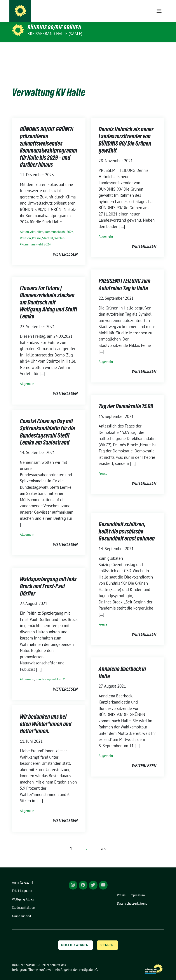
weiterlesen (65, 247)
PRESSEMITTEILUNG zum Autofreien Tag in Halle (125, 278)
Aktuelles (37, 225)
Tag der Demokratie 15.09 (126, 399)
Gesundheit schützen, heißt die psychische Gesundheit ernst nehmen (127, 524)
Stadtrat (48, 231)
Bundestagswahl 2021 (51, 672)
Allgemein (106, 230)
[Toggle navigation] (159, 49)
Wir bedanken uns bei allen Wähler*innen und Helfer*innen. (46, 717)
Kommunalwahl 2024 (59, 225)
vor (104, 842)
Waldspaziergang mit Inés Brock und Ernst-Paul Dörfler (48, 579)
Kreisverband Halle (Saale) (55, 34)
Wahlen (59, 231)
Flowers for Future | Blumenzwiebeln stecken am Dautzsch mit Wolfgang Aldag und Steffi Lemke (49, 295)
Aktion (24, 225)
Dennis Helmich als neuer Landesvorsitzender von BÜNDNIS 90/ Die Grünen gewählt (126, 133)
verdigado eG (88, 963)
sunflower (46, 963)
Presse (37, 231)
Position (25, 231)
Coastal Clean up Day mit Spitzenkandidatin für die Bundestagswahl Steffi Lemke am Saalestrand (47, 425)
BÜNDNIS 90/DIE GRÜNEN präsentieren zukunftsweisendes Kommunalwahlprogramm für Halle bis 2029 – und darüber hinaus (49, 140)
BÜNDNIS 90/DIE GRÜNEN (54, 27)
